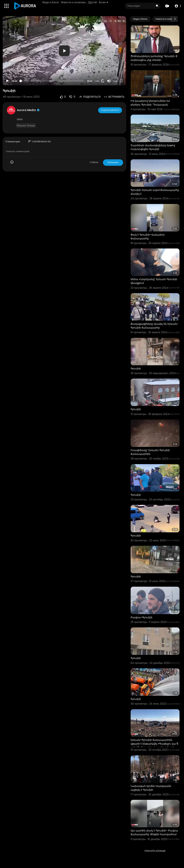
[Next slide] (175, 19)
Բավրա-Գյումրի (142, 617)
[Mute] (109, 81)
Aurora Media (28, 110)
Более (104, 2)
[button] (177, 6)
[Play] (7, 81)
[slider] (52, 81)
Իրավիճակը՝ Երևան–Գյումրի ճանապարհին (150, 452)
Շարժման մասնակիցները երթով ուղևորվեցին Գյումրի (153, 147)
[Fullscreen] (121, 81)
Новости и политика (74, 2)
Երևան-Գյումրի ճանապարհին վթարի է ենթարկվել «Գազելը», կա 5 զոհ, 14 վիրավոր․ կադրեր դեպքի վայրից (154, 746)
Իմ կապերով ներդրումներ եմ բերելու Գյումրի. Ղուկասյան (150, 103)
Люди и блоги (51, 2)
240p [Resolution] (115, 81)
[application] (64, 51)
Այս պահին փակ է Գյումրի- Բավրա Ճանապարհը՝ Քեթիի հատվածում (154, 832)
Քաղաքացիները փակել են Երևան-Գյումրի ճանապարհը (155, 326)
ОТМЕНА (94, 162)
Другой (93, 2)
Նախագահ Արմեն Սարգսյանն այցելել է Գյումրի (151, 788)
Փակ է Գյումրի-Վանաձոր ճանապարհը (148, 237)
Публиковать (113, 162)
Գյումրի (136, 369)
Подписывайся (110, 110)
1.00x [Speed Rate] (97, 81)
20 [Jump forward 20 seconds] (103, 81)
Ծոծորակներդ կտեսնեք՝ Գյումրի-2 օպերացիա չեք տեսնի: (154, 58)
